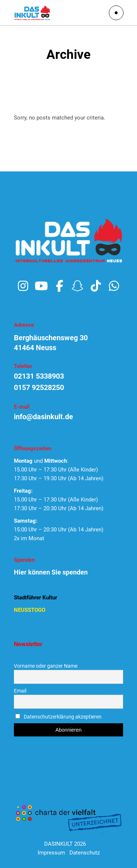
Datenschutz (85, 853)
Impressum (51, 853)
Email (20, 691)
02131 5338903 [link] (39, 376)
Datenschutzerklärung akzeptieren (63, 717)
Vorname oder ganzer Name (46, 666)
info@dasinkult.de (43, 417)
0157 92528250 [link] (39, 387)
